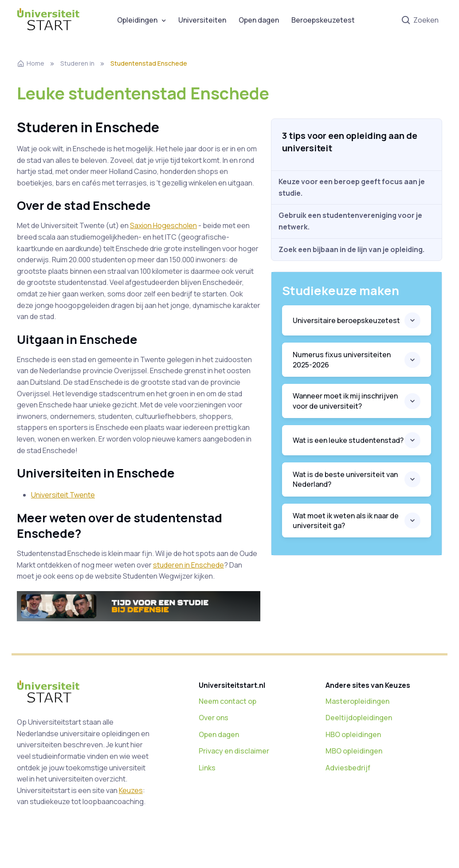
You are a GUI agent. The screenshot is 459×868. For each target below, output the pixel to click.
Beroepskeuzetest (323, 20)
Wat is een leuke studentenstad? (348, 440)
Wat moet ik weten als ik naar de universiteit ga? (346, 521)
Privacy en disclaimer (234, 751)
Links (207, 768)
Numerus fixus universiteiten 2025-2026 (342, 359)
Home (31, 63)
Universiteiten (202, 20)
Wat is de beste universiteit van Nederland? (345, 479)
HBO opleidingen (353, 734)
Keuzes (131, 790)
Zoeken (420, 21)
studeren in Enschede (188, 565)
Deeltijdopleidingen (359, 718)
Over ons (214, 718)
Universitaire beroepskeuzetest (346, 320)
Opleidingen (137, 20)
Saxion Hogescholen (163, 225)
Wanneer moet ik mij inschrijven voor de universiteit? (345, 401)
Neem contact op (228, 701)
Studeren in (77, 63)
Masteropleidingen (357, 701)
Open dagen (259, 20)
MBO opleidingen (354, 751)
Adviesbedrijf (348, 768)
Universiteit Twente (63, 495)
